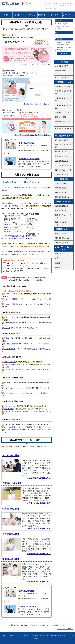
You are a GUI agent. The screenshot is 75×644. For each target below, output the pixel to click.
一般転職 (58, 24)
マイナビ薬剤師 (10, 365)
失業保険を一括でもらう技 (63, 72)
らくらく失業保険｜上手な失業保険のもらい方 (32, 635)
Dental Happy (10, 70)
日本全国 (58, 42)
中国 (69, 47)
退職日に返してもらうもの (63, 216)
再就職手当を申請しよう (63, 130)
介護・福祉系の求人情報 (63, 146)
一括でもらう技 (31, 16)
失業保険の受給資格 (62, 86)
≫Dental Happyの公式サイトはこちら (37, 104)
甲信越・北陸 (64, 45)
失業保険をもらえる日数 (63, 99)
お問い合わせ (69, 15)
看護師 (64, 24)
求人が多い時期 (61, 183)
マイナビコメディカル (12, 388)
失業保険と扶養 (61, 117)
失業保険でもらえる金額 (63, 92)
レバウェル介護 (10, 294)
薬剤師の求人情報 (11, 559)
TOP (6, 15)
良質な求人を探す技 (44, 16)
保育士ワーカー (10, 317)
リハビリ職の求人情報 (63, 165)
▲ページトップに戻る (65, 629)
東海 (57, 47)
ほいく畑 (7, 328)
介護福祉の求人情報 (12, 483)
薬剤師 (58, 26)
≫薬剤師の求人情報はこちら (39, 582)
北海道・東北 (66, 42)
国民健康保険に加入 (62, 238)
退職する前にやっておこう (63, 223)
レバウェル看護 (10, 344)
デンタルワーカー (12, 35)
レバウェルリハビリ (11, 383)
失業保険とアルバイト (63, 112)
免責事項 (24, 625)
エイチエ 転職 (9, 424)
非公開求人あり (60, 36)
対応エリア (59, 39)
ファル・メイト (10, 370)
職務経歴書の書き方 (62, 197)
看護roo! (7, 338)
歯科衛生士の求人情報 (63, 170)
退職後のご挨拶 (61, 234)
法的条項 (32, 625)
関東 (57, 45)
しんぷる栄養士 (10, 430)
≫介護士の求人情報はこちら (39, 503)
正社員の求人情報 (11, 455)
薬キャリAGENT (10, 362)
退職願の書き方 (61, 210)
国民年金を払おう (62, 243)
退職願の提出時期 (62, 206)
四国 (57, 50)
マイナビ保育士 (10, 323)
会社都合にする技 (19, 16)
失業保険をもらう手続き (63, 106)
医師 (62, 26)
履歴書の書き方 (61, 193)
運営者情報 (14, 625)
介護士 (58, 29)
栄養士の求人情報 (62, 175)
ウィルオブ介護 (10, 304)
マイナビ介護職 (10, 299)
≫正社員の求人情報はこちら (39, 478)
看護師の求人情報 (11, 534)
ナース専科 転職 (10, 349)
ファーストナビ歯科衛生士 (15, 110)
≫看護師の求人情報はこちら (39, 554)
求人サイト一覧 (56, 16)
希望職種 (58, 21)
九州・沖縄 (63, 50)
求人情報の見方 (61, 188)
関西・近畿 (63, 47)
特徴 (57, 32)
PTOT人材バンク (10, 393)
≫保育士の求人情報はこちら (39, 528)
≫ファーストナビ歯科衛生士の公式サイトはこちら (32, 135)
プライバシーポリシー (45, 625)
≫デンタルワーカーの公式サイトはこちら (35, 64)
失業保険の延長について (63, 123)
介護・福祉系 (60, 254)
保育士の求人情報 (11, 509)
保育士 (67, 26)
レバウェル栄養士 (10, 427)
